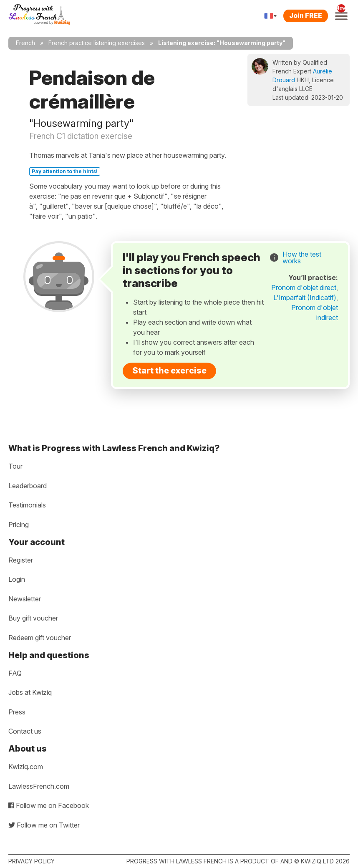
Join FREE (306, 15)
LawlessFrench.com (39, 786)
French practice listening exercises (97, 43)
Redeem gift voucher (40, 638)
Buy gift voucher (33, 618)
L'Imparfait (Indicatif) (305, 298)
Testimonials (27, 505)
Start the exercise (169, 371)
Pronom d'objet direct (304, 288)
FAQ (15, 673)
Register (21, 560)
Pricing (19, 525)
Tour (15, 466)
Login (17, 579)
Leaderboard (28, 486)
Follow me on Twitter (44, 825)
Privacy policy (32, 861)
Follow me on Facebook (49, 805)
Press (17, 712)
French (25, 43)
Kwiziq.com (26, 767)
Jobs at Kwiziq (30, 692)
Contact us (25, 731)
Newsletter (25, 599)
